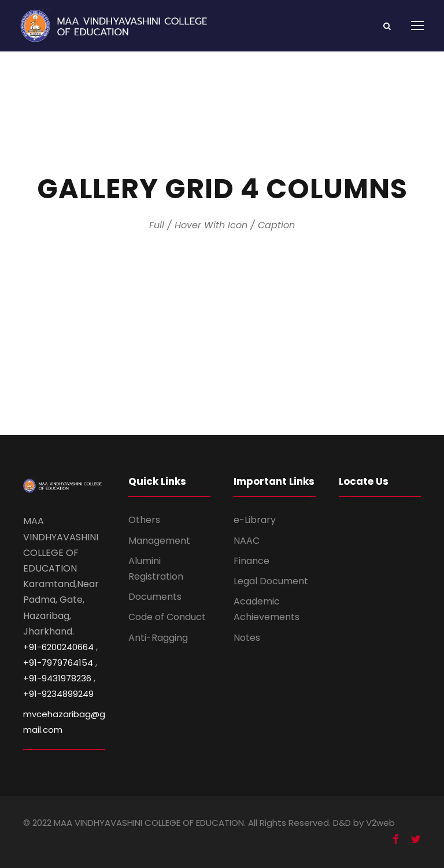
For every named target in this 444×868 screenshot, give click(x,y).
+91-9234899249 (58, 694)
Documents (155, 597)
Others (144, 520)
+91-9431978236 (57, 678)
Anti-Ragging (158, 638)
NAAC (247, 541)
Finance (251, 561)
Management (159, 541)
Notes (247, 638)
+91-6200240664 (58, 647)
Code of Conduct (167, 617)
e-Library (255, 520)
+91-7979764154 (58, 663)
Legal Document (271, 581)
